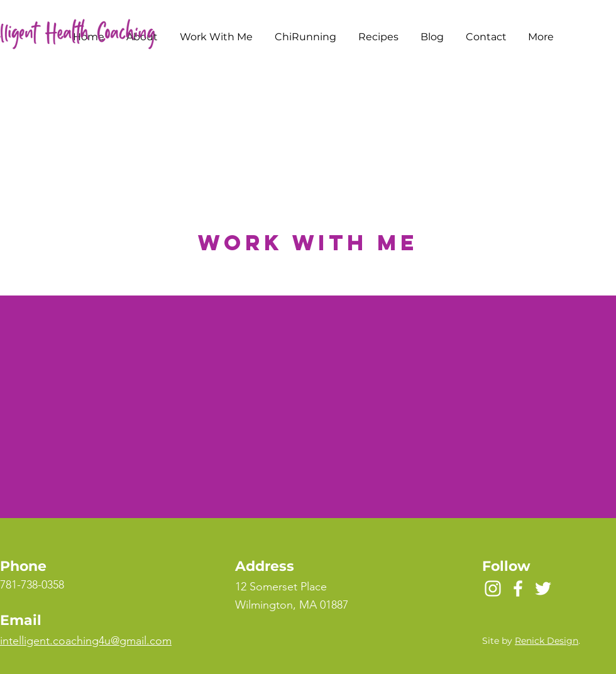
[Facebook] (518, 588)
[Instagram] (493, 588)
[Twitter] (543, 588)
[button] (216, 37)
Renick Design (547, 641)
